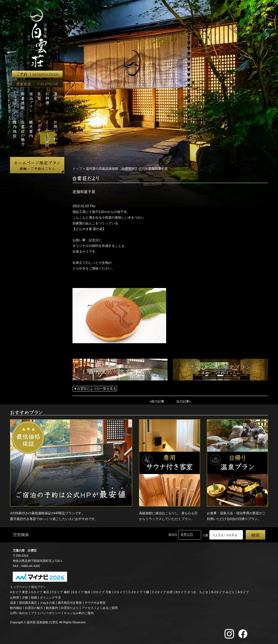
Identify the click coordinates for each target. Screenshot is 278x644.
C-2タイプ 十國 (139, 592)
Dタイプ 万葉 (102, 592)
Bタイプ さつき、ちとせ (192, 592)
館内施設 (16, 608)
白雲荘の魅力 (34, 608)
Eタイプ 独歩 (82, 592)
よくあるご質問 (107, 608)
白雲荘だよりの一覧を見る (97, 389)
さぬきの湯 (47, 603)
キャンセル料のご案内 (79, 613)
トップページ (19, 587)
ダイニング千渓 (50, 597)
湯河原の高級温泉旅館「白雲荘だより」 (115, 169)
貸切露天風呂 (28, 603)
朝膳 (34, 597)
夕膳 (25, 597)
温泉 (13, 603)
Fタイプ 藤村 (61, 592)
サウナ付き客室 (95, 603)
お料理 (15, 597)
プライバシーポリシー (46, 613)
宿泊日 (173, 535)
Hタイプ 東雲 (19, 592)
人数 (206, 535)
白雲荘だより (70, 608)
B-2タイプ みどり (223, 592)
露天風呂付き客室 (70, 603)
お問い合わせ (19, 613)
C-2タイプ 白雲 (162, 592)
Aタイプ (243, 592)
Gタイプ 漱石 (40, 592)
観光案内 (52, 608)
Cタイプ (120, 592)
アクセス (88, 608)
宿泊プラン (38, 587)
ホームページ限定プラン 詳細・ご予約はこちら (37, 165)
